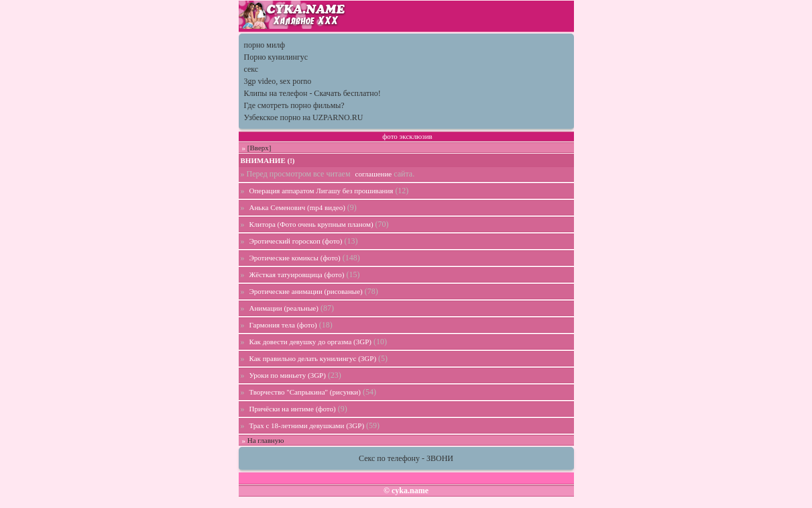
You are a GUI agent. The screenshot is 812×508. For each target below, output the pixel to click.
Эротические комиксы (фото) (295, 258)
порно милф (265, 45)
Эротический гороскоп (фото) (296, 241)
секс (251, 69)
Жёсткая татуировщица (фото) (297, 274)
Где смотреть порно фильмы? (294, 105)
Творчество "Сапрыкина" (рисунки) (305, 392)
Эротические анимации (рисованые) (306, 291)
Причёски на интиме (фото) (293, 409)
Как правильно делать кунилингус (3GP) (313, 358)
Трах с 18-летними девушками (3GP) (307, 425)
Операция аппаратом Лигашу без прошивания (322, 191)
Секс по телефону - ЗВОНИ (406, 458)
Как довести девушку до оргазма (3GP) (310, 342)
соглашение (374, 174)
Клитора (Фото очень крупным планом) (311, 224)
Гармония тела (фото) (283, 325)
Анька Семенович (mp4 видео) (297, 207)
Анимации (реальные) (284, 308)
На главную (266, 440)
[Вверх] (259, 148)
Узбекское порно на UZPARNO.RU (304, 117)
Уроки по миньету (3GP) (288, 375)
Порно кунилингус (276, 57)
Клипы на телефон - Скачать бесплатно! (312, 93)
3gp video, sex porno (278, 81)
